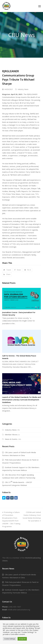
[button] (40, 6)
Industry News (23, 89)
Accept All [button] (22, 639)
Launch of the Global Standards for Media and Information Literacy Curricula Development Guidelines (21, 400)
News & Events (11, 439)
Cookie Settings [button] (10, 639)
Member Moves (11, 435)
